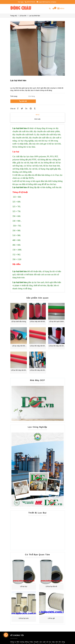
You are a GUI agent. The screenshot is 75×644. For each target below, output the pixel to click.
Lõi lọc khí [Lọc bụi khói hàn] (23, 16)
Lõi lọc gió (51, 618)
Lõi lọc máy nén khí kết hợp (38, 322)
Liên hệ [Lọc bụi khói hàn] (23, 101)
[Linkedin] (26, 109)
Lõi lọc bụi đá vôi (51, 586)
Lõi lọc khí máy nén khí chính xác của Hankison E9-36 (38, 346)
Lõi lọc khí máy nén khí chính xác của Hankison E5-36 (19, 370)
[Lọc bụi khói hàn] (21, 8)
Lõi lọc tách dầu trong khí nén (19, 322)
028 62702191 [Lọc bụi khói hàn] (30, 2)
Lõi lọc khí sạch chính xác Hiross (56, 322)
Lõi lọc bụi (24, 586)
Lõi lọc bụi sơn (24, 618)
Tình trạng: (14, 96)
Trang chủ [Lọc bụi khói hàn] (14, 16)
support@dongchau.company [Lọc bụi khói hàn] (46, 2)
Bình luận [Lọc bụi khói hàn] (38, 119)
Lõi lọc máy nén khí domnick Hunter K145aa (19, 346)
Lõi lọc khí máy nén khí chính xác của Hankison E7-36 (56, 346)
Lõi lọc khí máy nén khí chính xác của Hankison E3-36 (38, 370)
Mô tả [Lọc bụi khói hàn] (37, 115)
